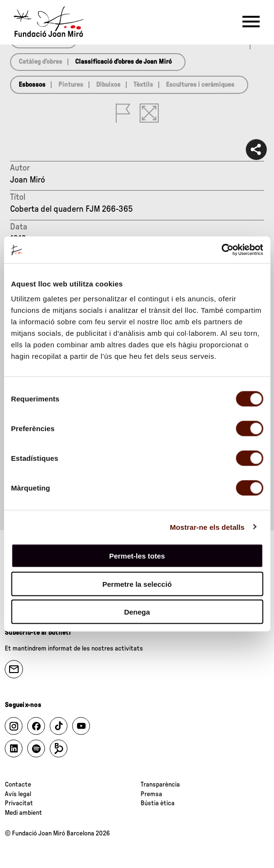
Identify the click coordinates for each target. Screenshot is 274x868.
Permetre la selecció (137, 584)
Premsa (151, 794)
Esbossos (32, 85)
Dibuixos (108, 85)
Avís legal (18, 794)
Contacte (18, 785)
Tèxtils (143, 85)
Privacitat (19, 803)
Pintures (71, 85)
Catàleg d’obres (40, 62)
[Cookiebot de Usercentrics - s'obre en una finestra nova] (221, 250)
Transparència (160, 785)
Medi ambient (23, 813)
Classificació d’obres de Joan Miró (123, 62)
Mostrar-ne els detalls (207, 527)
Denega (137, 612)
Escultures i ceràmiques (200, 85)
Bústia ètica (158, 803)
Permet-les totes (137, 556)
